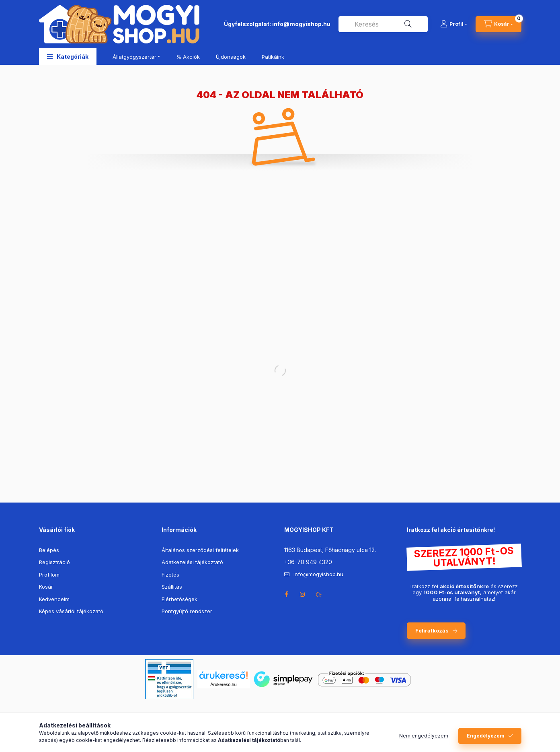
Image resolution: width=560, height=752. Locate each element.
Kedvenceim (54, 599)
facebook (287, 594)
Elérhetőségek (179, 599)
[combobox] (383, 24)
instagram (303, 594)
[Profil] (454, 24)
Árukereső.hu (223, 684)
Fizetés (170, 575)
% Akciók (188, 57)
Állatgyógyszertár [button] (134, 57)
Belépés (49, 550)
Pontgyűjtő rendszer (187, 611)
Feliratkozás (432, 630)
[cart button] (498, 24)
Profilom (49, 575)
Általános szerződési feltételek (200, 550)
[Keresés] (408, 24)
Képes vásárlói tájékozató (71, 611)
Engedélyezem (486, 736)
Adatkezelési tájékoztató (192, 562)
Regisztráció (54, 562)
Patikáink (273, 57)
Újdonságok (231, 57)
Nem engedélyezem (424, 736)
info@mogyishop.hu (301, 24)
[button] (68, 57)
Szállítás (172, 587)
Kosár (46, 587)
